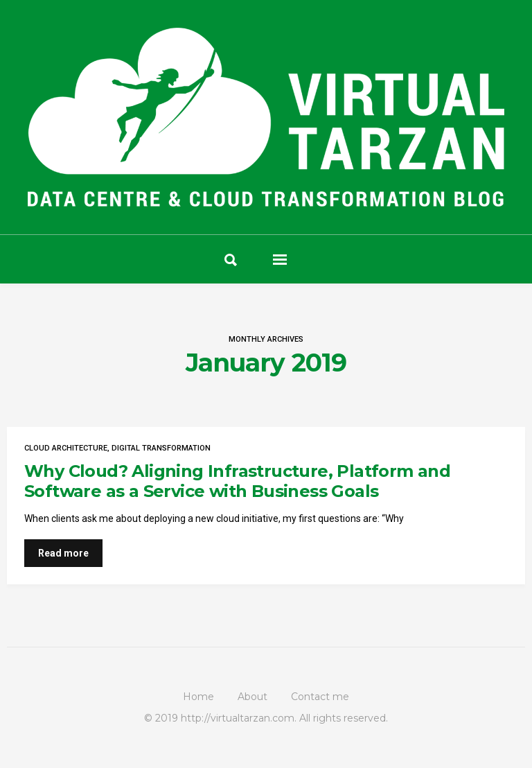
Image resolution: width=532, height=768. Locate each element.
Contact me (320, 697)
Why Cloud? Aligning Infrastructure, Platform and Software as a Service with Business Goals (237, 481)
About (252, 697)
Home (198, 697)
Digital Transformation (161, 448)
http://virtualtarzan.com (238, 718)
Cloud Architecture (66, 448)
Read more (63, 553)
